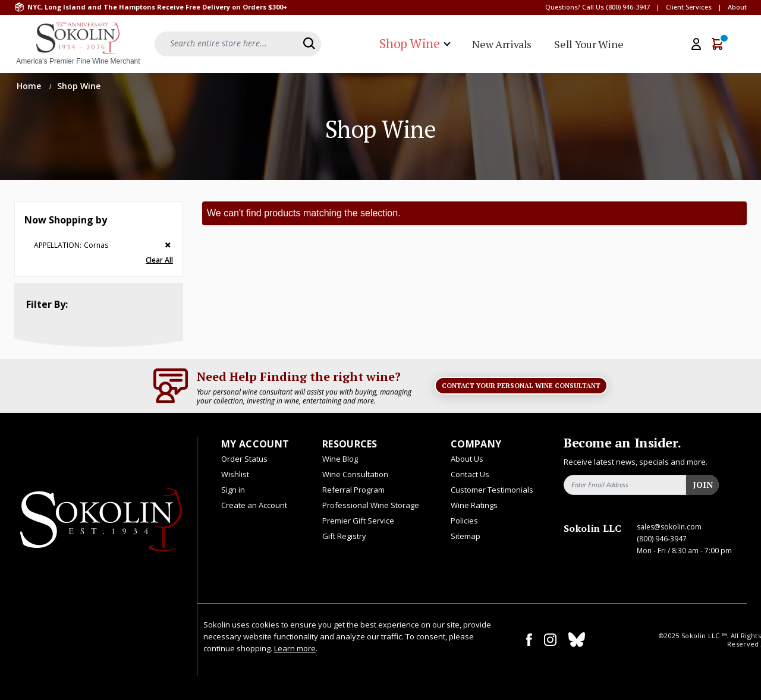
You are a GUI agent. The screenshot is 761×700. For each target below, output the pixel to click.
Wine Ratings (474, 505)
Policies (464, 521)
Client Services (689, 7)
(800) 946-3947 (628, 7)
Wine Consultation (355, 474)
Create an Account (254, 505)
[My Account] (696, 44)
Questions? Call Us (575, 7)
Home (30, 86)
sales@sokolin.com (669, 527)
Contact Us (470, 474)
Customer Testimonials (492, 490)
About (737, 7)
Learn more (295, 648)
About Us (467, 459)
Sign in (233, 490)
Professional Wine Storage (371, 505)
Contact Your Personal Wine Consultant (521, 386)
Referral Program (353, 490)
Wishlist (235, 474)
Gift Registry (344, 536)
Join (703, 485)
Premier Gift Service (358, 521)
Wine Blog (340, 459)
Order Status (244, 459)
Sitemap (466, 536)
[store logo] (78, 44)
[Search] (309, 43)
